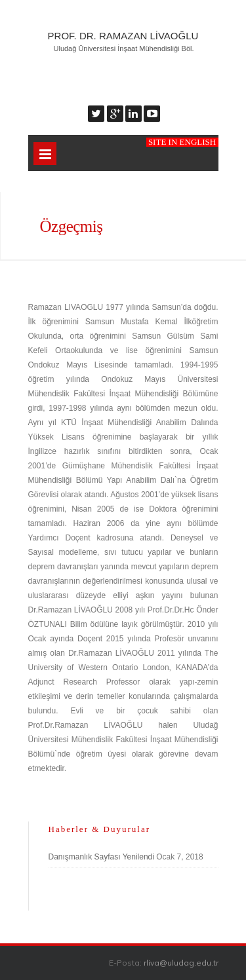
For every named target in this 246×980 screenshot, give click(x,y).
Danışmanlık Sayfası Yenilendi (101, 857)
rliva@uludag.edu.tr (181, 963)
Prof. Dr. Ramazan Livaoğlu (123, 36)
